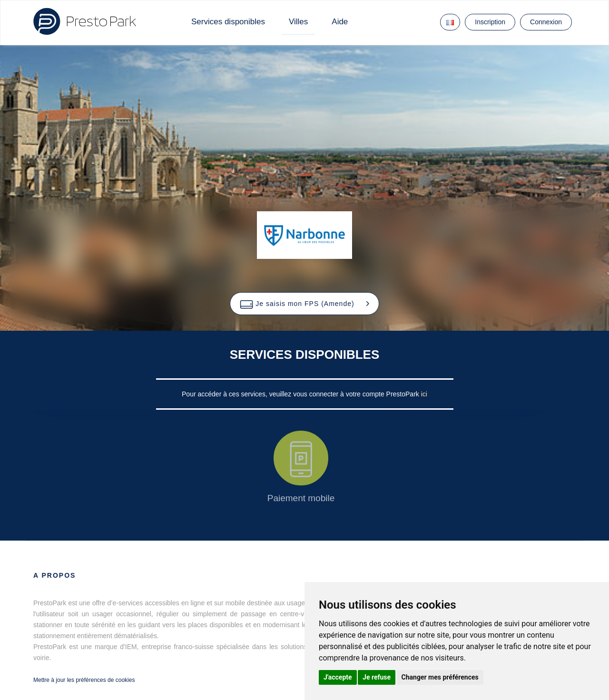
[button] (304, 304)
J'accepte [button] (338, 677)
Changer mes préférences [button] (440, 677)
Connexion (546, 22)
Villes (298, 22)
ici (424, 394)
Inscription (490, 22)
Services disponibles (228, 22)
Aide (340, 22)
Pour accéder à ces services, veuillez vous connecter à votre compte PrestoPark (301, 394)
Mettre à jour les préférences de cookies (84, 680)
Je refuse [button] (377, 677)
